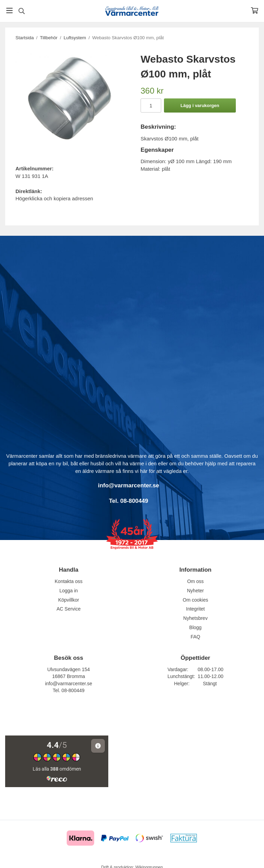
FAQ (195, 637)
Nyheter (195, 591)
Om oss (195, 581)
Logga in (69, 591)
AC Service (68, 609)
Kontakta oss (69, 581)
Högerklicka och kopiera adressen (54, 198)
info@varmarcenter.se (69, 684)
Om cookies (196, 600)
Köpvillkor (69, 600)
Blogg (196, 627)
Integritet (195, 609)
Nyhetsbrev (195, 618)
